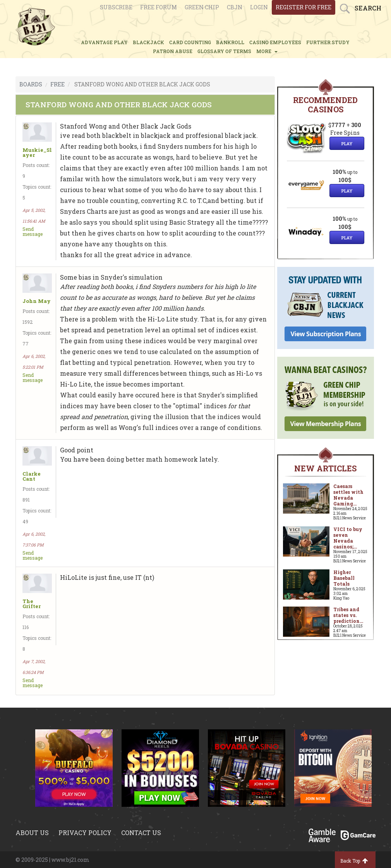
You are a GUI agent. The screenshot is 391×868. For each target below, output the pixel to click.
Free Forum (159, 7)
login (259, 7)
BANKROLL (230, 42)
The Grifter (32, 604)
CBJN (235, 7)
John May (37, 301)
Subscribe (116, 7)
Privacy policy (85, 833)
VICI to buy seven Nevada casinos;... (348, 538)
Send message (33, 231)
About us (32, 833)
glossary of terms (224, 51)
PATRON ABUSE (173, 51)
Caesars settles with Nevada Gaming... (348, 495)
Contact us (141, 833)
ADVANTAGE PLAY (104, 42)
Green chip (202, 7)
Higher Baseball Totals (344, 578)
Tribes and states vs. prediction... (348, 615)
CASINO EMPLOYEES (275, 42)
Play (347, 144)
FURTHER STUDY (328, 42)
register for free (304, 7)
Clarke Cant (32, 476)
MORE (267, 51)
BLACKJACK (148, 42)
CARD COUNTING (190, 42)
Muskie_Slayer (37, 153)
